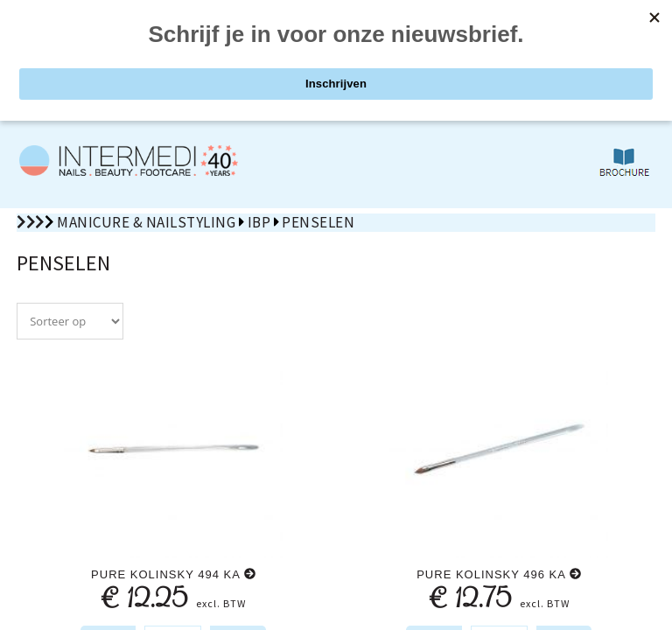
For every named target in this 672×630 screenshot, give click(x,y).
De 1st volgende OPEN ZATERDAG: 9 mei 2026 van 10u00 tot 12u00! (336, 93)
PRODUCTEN (168, 55)
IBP (259, 222)
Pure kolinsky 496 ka (499, 574)
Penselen (318, 222)
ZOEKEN (504, 55)
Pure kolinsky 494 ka (173, 574)
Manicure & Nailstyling (146, 222)
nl (597, 17)
